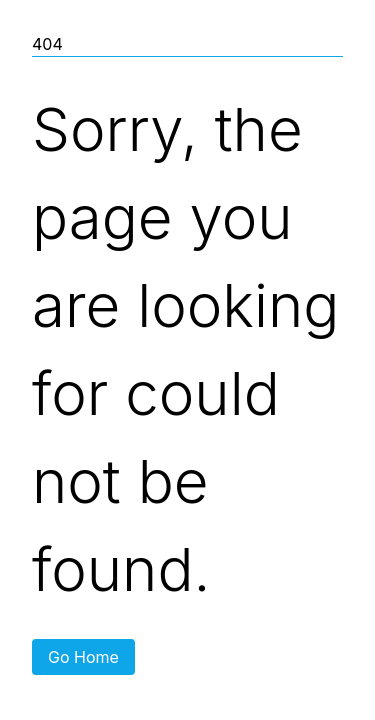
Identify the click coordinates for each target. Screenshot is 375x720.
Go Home (83, 657)
